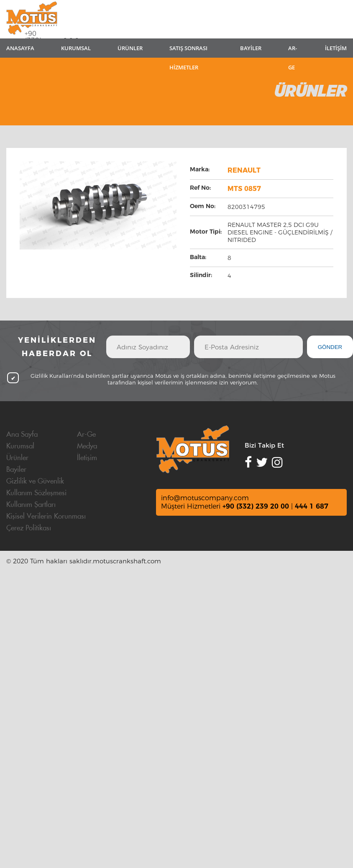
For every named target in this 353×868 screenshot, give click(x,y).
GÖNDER (330, 347)
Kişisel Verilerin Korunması (46, 517)
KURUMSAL (76, 48)
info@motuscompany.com (205, 498)
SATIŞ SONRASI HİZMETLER (188, 51)
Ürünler (17, 458)
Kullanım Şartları (31, 505)
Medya (87, 446)
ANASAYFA (20, 48)
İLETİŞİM (336, 48)
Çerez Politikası (29, 528)
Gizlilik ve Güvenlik (35, 481)
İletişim (87, 458)
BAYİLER (251, 48)
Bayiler (16, 470)
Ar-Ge (86, 435)
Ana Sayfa (22, 435)
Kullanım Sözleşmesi (36, 493)
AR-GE (293, 51)
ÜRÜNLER (130, 48)
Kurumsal (20, 446)
